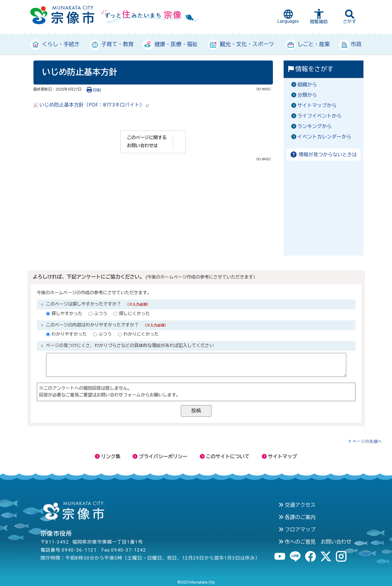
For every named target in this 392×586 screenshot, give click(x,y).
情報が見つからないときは (323, 155)
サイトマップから (317, 105)
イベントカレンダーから (324, 137)
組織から (307, 85)
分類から (307, 95)
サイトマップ (279, 457)
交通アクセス (297, 505)
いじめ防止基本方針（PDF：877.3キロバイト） (91, 105)
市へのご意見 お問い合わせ (315, 542)
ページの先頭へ (367, 441)
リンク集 (108, 457)
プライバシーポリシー (160, 457)
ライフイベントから (320, 116)
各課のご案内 (297, 517)
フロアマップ (297, 529)
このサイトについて (225, 457)
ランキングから (315, 126)
